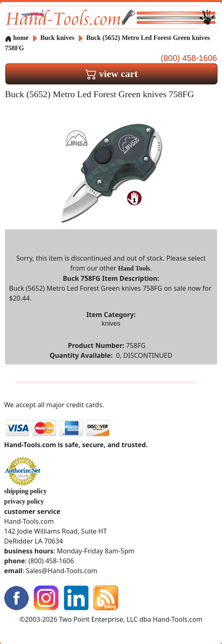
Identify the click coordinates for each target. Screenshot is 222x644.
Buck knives (57, 38)
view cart (112, 74)
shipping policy (26, 491)
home (17, 38)
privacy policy (24, 501)
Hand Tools (134, 268)
